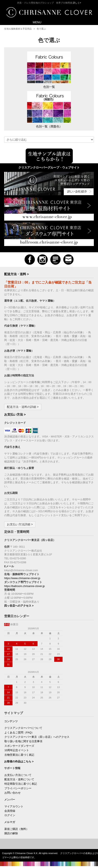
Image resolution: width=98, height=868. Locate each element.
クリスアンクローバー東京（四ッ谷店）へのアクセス (37, 737)
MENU (34, 22)
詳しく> (77, 3)
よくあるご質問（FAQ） (19, 733)
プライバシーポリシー (18, 788)
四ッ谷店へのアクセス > (19, 606)
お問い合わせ (13, 793)
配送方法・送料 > (16, 274)
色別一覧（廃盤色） (49, 126)
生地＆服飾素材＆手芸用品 (18, 29)
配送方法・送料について (19, 779)
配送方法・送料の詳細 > (23, 407)
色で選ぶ (41, 29)
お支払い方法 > (15, 414)
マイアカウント (14, 807)
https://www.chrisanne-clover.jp (22, 578)
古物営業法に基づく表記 (19, 755)
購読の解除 (11, 833)
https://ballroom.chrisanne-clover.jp (24, 586)
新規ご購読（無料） (17, 829)
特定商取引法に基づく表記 (21, 784)
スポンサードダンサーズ (19, 746)
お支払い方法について (18, 775)
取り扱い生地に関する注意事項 (23, 741)
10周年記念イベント (17, 750)
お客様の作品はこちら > (19, 762)
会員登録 (10, 811)
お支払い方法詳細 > (20, 524)
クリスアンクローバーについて (23, 728)
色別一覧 (49, 87)
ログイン (10, 815)
